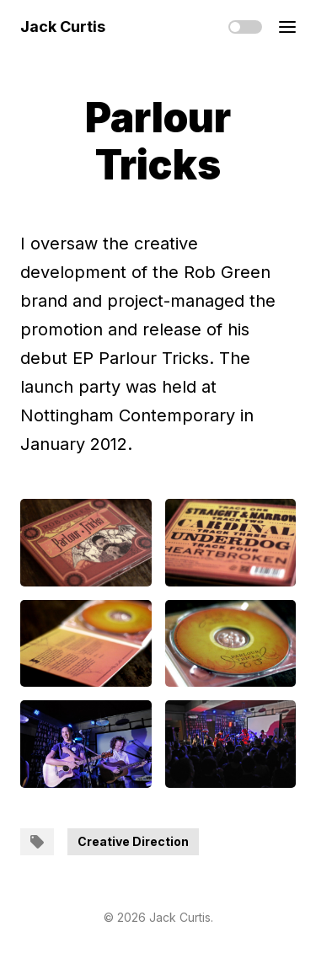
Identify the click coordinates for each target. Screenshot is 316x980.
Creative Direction (133, 841)
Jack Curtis (63, 27)
